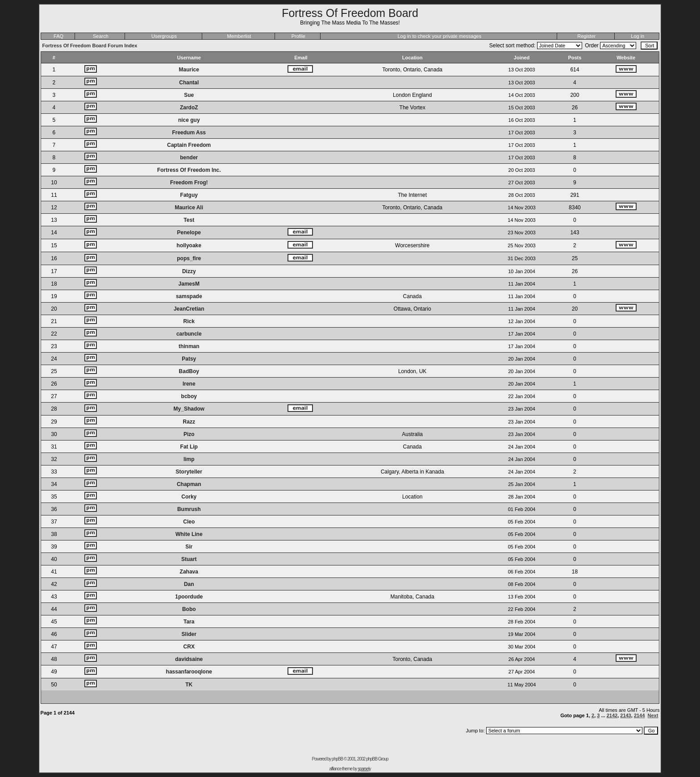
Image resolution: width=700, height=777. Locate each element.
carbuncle (189, 334)
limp (189, 459)
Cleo (189, 522)
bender (189, 158)
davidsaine (189, 659)
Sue (189, 95)
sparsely (364, 769)
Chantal (189, 83)
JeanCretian (189, 309)
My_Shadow (189, 409)
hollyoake (189, 245)
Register (586, 36)
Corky (189, 497)
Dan (189, 584)
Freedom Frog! (189, 183)
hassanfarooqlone (189, 672)
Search (101, 36)
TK (189, 685)
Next (653, 715)
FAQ (58, 36)
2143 (625, 715)
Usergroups (164, 36)
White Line (189, 534)
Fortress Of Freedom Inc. (189, 170)
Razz (189, 422)
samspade (189, 296)
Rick (189, 321)
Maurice (189, 70)
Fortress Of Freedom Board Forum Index (90, 46)
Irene (189, 384)
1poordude (189, 597)
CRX (189, 647)
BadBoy (189, 371)
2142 (612, 715)
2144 (639, 715)
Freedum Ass (189, 133)
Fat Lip (189, 447)
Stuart (189, 559)
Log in (637, 36)
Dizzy (189, 271)
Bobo (189, 609)
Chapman (189, 484)
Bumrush (189, 509)
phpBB (337, 759)
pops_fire (189, 258)
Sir (189, 547)
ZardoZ (189, 108)
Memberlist (239, 36)
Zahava (189, 572)
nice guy (189, 120)
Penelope (189, 233)
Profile (298, 36)
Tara (189, 622)
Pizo (189, 434)
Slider (189, 634)
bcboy (189, 396)
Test (189, 220)
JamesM (189, 284)
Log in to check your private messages (439, 36)
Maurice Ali (189, 208)
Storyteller (189, 472)
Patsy (189, 359)
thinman (189, 346)
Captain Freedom (189, 145)
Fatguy (189, 195)
